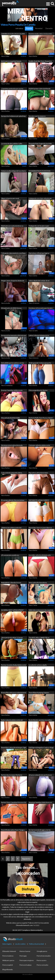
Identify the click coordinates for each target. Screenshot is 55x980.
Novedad (39, 28)
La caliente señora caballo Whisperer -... (38, 665)
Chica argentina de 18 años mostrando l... (38, 391)
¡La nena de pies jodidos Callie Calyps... (12, 144)
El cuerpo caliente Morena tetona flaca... (13, 500)
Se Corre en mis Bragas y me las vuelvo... (40, 830)
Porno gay (23, 956)
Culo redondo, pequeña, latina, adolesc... (12, 473)
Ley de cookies (20, 944)
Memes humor (25, 951)
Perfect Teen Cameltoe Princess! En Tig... (14, 803)
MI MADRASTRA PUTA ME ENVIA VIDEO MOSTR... (40, 171)
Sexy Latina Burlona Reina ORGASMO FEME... (38, 583)
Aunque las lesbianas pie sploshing (13, 116)
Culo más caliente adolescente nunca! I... (39, 446)
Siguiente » (27, 859)
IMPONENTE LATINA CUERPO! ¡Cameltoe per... (39, 500)
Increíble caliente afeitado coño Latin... (40, 555)
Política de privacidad (36, 944)
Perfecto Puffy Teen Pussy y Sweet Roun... (41, 418)
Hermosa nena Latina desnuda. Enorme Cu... (12, 446)
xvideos (23, 56)
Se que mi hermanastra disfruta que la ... (14, 336)
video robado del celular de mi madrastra (39, 281)
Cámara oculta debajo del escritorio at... (13, 171)
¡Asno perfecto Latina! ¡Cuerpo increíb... (12, 638)
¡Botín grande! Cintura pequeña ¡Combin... (40, 363)
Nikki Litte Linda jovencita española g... (41, 610)
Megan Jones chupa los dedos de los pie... (13, 281)
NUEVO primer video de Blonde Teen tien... (40, 89)
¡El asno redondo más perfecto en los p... (40, 775)
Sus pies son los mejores (37, 116)
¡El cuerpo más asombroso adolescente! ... (10, 555)
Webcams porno (8, 960)
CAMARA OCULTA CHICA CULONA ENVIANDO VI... (13, 34)
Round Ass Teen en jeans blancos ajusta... (40, 528)
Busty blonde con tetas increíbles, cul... (41, 720)
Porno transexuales (44, 956)
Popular (29, 28)
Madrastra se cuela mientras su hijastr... (12, 226)
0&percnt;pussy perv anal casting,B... (10, 199)
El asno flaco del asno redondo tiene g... (14, 693)
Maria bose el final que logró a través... (39, 253)
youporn (51, 221)
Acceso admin (28, 974)
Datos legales (7, 944)
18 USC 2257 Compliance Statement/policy (27, 930)
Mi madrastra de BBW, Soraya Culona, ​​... (11, 308)
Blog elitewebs (8, 969)
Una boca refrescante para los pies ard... (41, 308)
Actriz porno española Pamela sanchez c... (11, 61)
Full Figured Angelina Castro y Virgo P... (41, 748)
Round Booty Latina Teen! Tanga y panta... (13, 830)
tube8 (24, 166)
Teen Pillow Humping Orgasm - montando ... (39, 693)
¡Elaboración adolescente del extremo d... (11, 528)
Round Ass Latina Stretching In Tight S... (14, 748)
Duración (49, 28)
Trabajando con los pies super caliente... (39, 226)
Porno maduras (8, 956)
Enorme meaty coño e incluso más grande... (40, 34)
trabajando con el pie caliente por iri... (40, 199)
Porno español (8, 965)
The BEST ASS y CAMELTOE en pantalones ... (39, 638)
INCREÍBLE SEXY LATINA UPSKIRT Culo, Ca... (12, 610)
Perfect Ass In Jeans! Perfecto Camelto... (12, 775)
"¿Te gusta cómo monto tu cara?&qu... (14, 253)
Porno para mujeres (27, 960)
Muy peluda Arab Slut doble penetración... (11, 418)
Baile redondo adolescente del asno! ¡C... (12, 720)
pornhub (23, 139)
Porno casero (41, 960)
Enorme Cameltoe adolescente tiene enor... (12, 391)
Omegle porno (42, 951)
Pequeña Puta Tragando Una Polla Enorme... (40, 144)
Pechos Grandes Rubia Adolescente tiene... (14, 665)
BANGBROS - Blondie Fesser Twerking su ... (11, 583)
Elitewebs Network (9, 951)
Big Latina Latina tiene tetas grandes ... (38, 473)
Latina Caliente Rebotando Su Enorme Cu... (39, 336)
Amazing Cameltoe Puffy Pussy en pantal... (40, 803)
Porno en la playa (25, 965)
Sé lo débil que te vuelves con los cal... (13, 363)
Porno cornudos (42, 965)
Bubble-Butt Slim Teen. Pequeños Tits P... (40, 61)
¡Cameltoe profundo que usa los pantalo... (12, 89)
